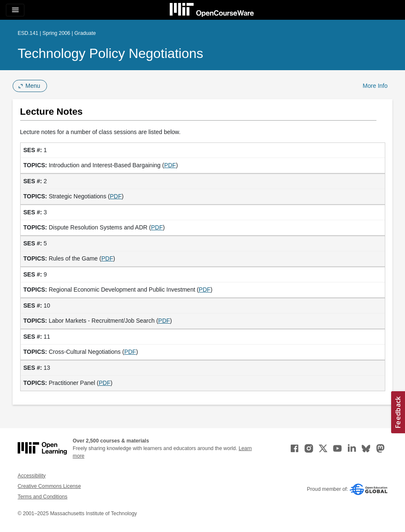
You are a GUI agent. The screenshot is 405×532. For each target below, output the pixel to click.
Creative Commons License (49, 486)
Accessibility (32, 476)
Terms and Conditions (42, 497)
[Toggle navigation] (15, 10)
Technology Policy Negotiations (110, 53)
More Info (375, 86)
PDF (170, 165)
